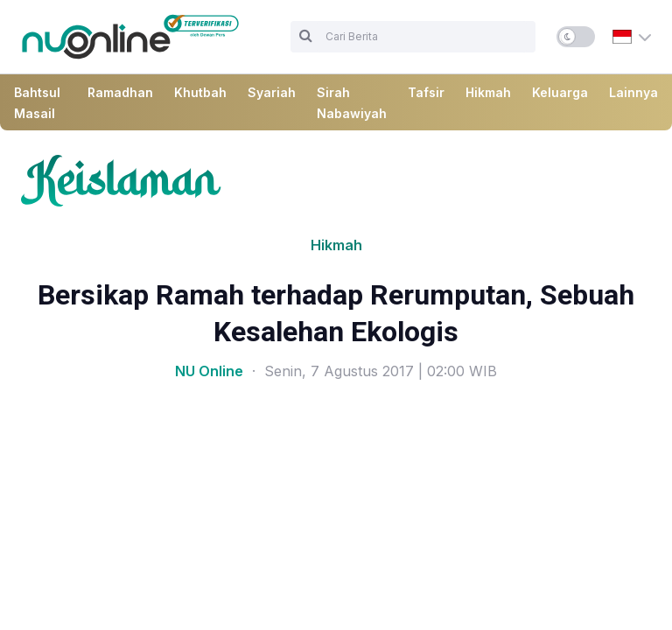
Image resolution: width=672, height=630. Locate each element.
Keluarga (560, 92)
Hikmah (488, 92)
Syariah (272, 92)
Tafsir (426, 92)
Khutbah (200, 92)
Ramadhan (120, 92)
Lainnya (633, 92)
